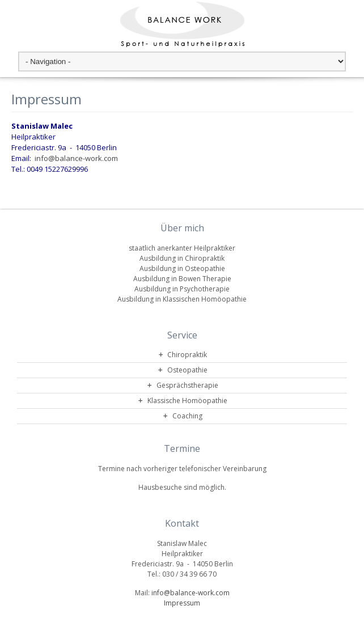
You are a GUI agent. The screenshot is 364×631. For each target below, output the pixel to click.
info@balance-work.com (76, 158)
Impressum (182, 603)
